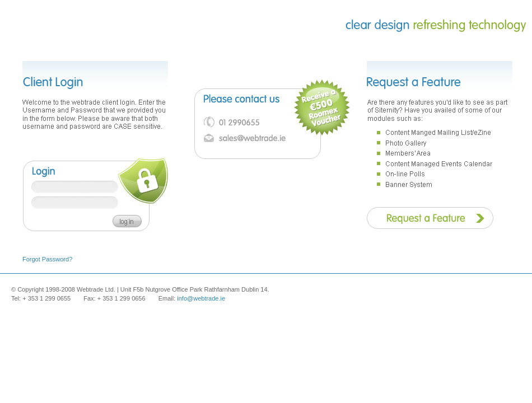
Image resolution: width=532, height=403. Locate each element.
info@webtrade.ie (201, 298)
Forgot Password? (47, 259)
